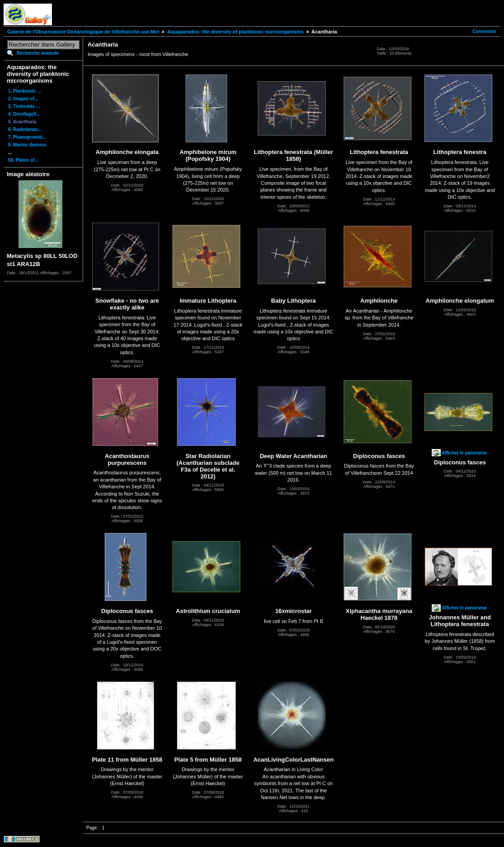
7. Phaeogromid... (27, 137)
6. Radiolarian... (25, 129)
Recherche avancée (38, 53)
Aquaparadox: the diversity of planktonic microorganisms (235, 32)
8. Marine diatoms (27, 145)
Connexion (484, 31)
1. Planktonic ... (25, 91)
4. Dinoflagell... (24, 114)
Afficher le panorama (464, 453)
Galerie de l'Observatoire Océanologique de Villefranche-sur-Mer (83, 32)
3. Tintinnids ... (24, 106)
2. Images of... (23, 99)
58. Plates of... (23, 160)
